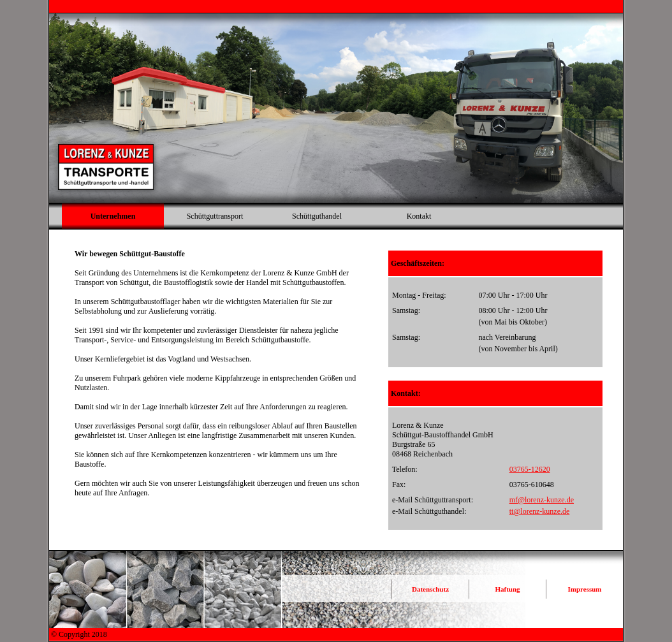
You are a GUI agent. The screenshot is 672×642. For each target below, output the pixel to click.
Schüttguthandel (317, 216)
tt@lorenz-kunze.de (540, 511)
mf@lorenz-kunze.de (542, 500)
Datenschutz (430, 589)
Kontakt (419, 216)
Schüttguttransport (215, 216)
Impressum (585, 589)
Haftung (507, 589)
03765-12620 (530, 469)
